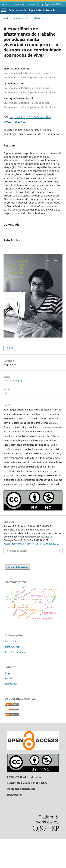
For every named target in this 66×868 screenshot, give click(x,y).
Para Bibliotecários (15, 681)
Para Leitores (12, 671)
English (10, 702)
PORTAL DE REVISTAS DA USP (18, 5)
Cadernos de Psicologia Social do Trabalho (32, 10)
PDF (11, 378)
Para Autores (12, 676)
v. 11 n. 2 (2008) (33, 18)
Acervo (17, 18)
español (10, 708)
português (11, 713)
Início (6, 18)
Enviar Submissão (18, 596)
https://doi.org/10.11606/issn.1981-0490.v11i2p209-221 (32, 573)
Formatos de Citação (17, 580)
